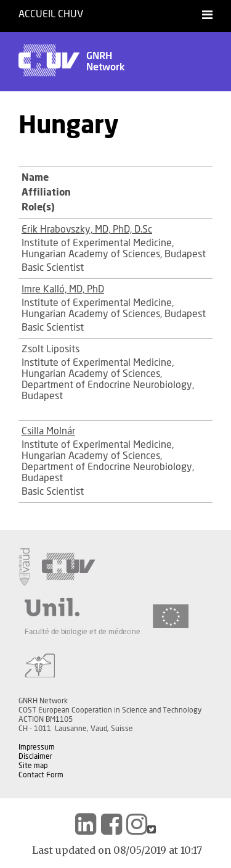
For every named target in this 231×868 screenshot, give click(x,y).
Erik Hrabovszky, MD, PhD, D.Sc (87, 229)
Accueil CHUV (51, 14)
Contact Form (41, 775)
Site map (33, 766)
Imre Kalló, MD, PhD (63, 289)
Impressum (37, 747)
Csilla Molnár (48, 431)
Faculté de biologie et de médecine (83, 632)
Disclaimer (35, 756)
